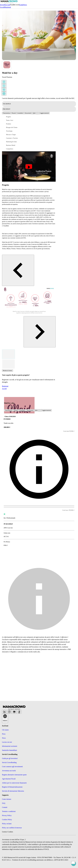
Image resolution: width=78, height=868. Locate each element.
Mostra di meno (8, 371)
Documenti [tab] (28, 113)
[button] (14, 117)
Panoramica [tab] (6, 113)
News (25, 5)
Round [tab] (14, 113)
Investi (2, 5)
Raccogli (7, 5)
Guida (21, 5)
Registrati (8, 7)
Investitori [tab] (20, 113)
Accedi (2, 7)
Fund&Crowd (15, 5)
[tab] (36, 113)
